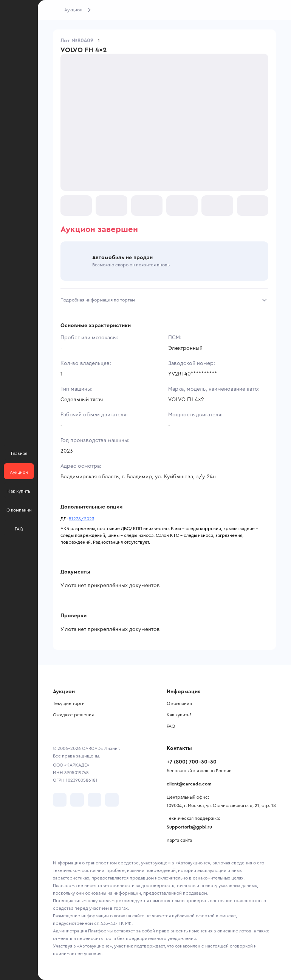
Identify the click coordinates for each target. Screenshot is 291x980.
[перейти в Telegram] (77, 800)
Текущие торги (69, 703)
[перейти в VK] (60, 800)
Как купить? (179, 715)
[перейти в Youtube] (94, 800)
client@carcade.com (189, 784)
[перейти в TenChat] (112, 800)
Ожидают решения (73, 715)
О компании (179, 703)
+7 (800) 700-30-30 (192, 762)
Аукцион (73, 10)
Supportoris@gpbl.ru (189, 827)
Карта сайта (179, 840)
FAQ (171, 726)
